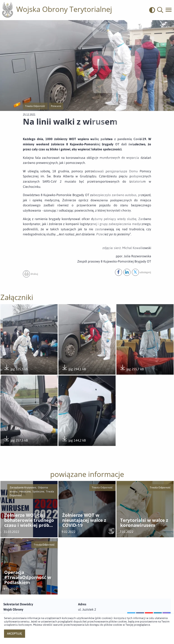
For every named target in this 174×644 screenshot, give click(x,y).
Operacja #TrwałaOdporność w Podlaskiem (28, 577)
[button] (160, 10)
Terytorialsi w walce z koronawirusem (144, 523)
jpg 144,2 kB (74, 439)
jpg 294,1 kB (74, 368)
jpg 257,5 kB (16, 439)
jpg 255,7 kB (132, 368)
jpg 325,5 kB (16, 368)
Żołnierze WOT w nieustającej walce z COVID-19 (84, 520)
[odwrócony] (153, 10)
